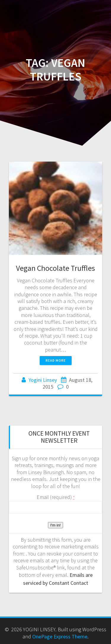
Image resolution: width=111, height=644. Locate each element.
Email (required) (56, 497)
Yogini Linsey (43, 380)
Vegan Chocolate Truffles (55, 268)
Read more (56, 360)
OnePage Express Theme (60, 636)
